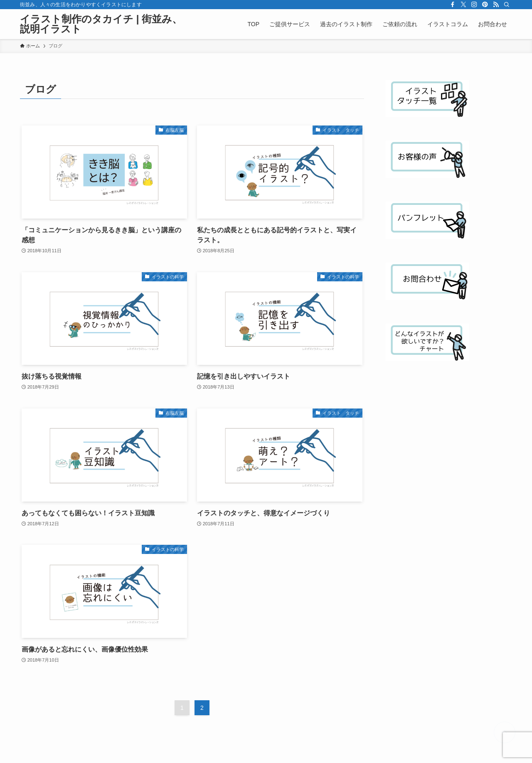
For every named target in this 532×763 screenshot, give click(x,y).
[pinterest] (485, 5)
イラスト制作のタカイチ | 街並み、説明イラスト (101, 24)
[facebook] (453, 5)
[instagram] (474, 5)
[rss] (496, 5)
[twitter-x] (463, 5)
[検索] (507, 5)
